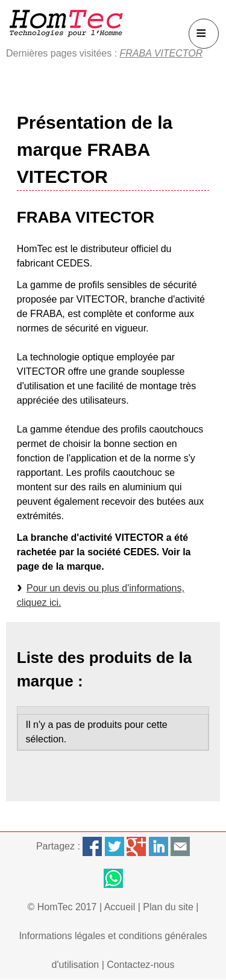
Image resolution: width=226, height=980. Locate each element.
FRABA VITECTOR (162, 53)
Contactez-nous (140, 965)
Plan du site (168, 907)
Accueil (120, 907)
